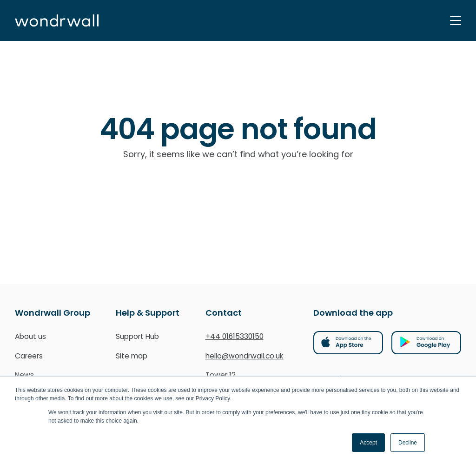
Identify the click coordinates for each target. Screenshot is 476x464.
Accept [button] (368, 443)
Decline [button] (408, 443)
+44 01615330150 (235, 336)
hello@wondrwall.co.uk (245, 356)
